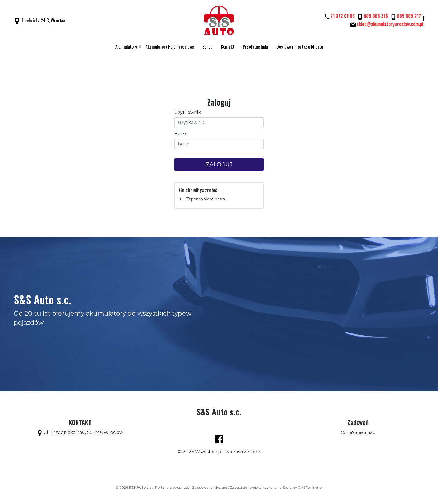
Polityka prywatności (172, 487)
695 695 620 (363, 432)
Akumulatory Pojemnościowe (170, 47)
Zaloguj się (238, 487)
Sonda (207, 47)
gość (226, 487)
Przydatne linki (255, 47)
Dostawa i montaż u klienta (300, 47)
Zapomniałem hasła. (206, 199)
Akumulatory (126, 47)
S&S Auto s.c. (219, 412)
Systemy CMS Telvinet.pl (303, 487)
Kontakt (228, 47)
